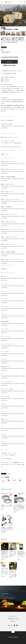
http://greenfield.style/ (7, 459)
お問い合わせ (13, 621)
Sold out (9, 62)
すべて (4, 480)
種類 (2, 50)
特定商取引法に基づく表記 (13, 619)
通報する (9, 474)
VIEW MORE (7, 603)
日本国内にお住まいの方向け (9, 65)
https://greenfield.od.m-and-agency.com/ (11, 147)
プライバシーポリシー (13, 616)
